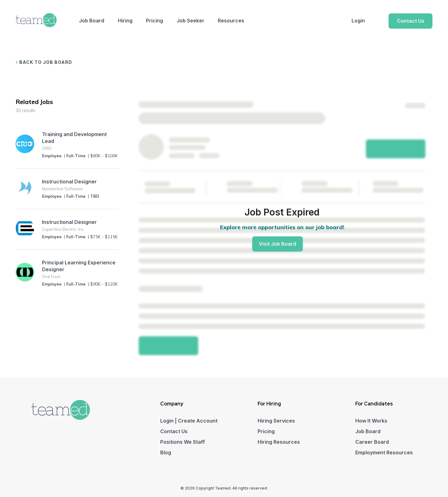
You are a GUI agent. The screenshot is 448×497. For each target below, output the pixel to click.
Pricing (154, 21)
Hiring (125, 21)
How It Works (371, 421)
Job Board (92, 21)
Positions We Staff (183, 442)
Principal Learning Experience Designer (79, 266)
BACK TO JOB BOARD (44, 62)
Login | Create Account (189, 421)
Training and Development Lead (74, 138)
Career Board (372, 442)
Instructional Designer (69, 182)
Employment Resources (384, 452)
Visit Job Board (278, 244)
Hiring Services (276, 421)
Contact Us (411, 21)
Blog (166, 452)
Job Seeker (191, 21)
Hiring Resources (279, 442)
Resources (231, 21)
